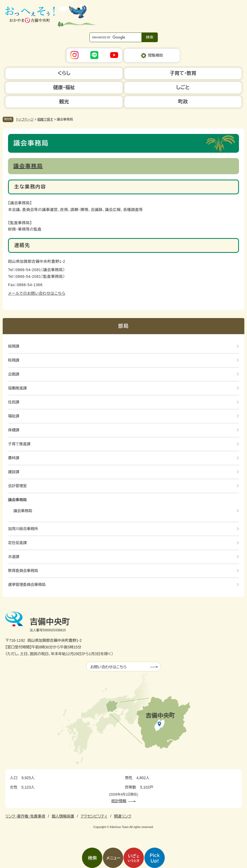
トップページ (25, 119)
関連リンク (123, 816)
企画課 (14, 374)
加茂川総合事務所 (23, 529)
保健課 (14, 430)
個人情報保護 (63, 816)
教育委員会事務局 (23, 571)
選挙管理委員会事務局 (27, 585)
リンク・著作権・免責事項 (25, 816)
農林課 (14, 458)
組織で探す (45, 119)
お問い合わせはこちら (108, 667)
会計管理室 (17, 486)
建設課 (14, 472)
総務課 (14, 346)
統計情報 (119, 801)
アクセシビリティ (94, 816)
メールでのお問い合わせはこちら (37, 293)
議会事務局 (28, 166)
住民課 (14, 402)
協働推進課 (17, 388)
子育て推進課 (19, 444)
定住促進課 (17, 543)
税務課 (14, 360)
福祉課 (14, 416)
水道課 (14, 557)
